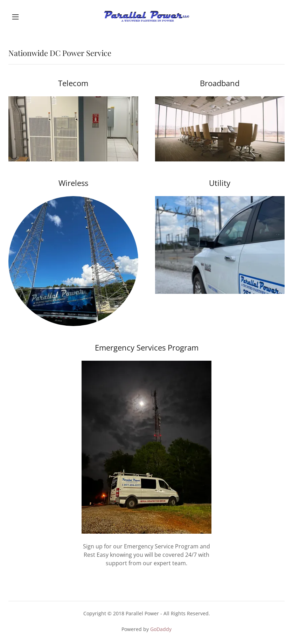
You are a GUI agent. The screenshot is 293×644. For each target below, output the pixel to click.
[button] (29, 17)
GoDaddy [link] (161, 629)
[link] (146, 17)
